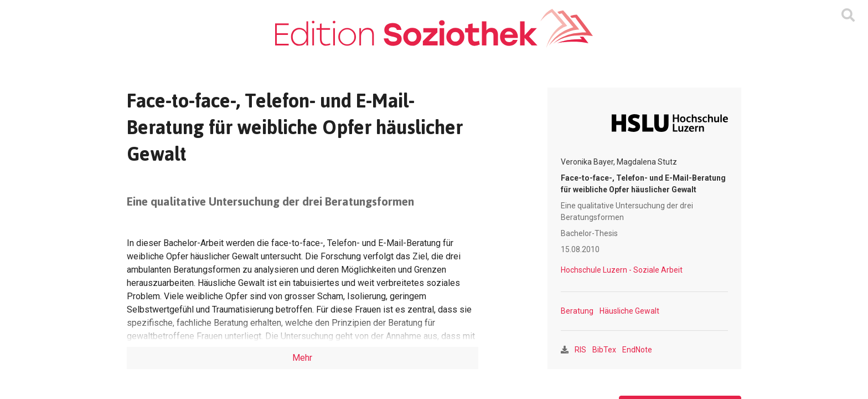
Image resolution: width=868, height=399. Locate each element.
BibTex (604, 350)
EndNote (637, 350)
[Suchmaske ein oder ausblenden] (848, 16)
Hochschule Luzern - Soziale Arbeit (622, 270)
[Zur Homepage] (434, 28)
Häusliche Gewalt (629, 311)
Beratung (577, 311)
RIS (580, 350)
